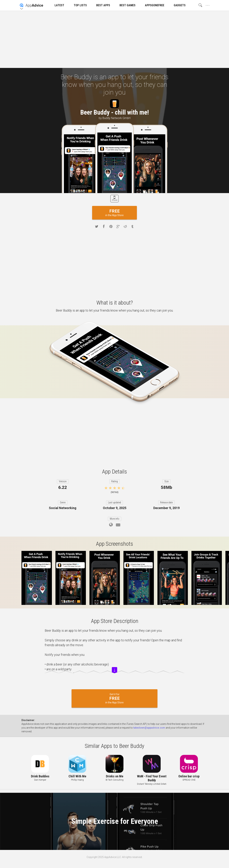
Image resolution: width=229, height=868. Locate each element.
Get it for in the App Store (114, 698)
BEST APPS (103, 5)
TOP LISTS (80, 5)
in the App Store (114, 213)
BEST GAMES (127, 5)
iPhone (115, 200)
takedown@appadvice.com (149, 728)
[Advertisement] (114, 39)
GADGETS (180, 5)
